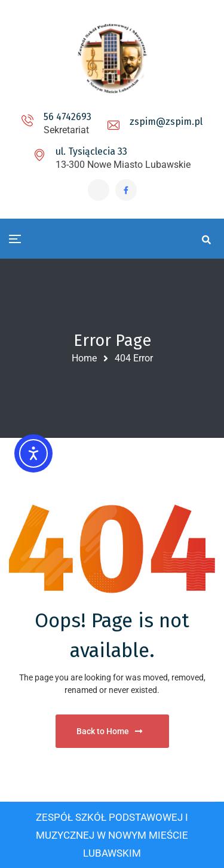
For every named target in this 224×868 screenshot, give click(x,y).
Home (84, 358)
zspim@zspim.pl (166, 122)
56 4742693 (67, 117)
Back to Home (109, 731)
